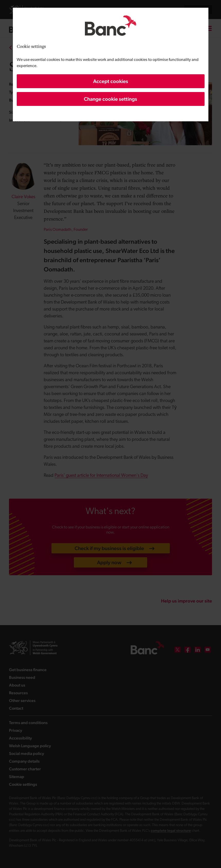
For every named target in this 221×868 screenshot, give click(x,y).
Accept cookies (111, 81)
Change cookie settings (111, 99)
